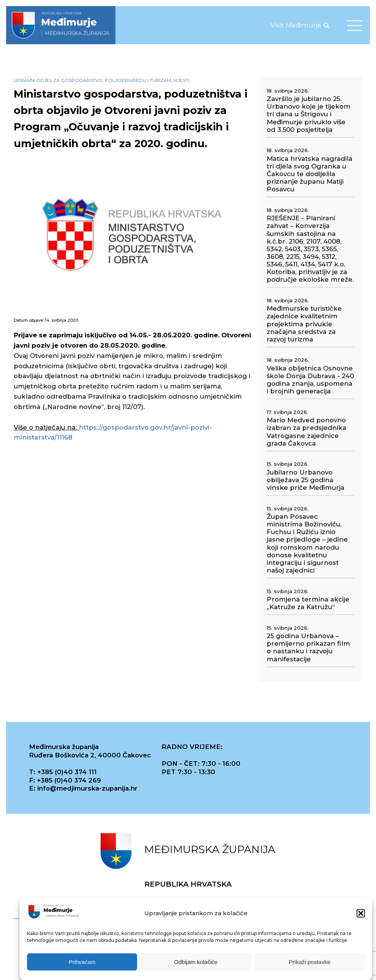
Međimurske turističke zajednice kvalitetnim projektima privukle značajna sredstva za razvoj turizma (304, 324)
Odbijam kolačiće (196, 962)
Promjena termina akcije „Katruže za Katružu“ (308, 603)
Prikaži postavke (310, 962)
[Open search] (326, 25)
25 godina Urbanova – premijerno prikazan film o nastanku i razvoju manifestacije (308, 647)
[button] (361, 913)
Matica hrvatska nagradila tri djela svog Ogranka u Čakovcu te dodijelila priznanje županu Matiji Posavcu (310, 174)
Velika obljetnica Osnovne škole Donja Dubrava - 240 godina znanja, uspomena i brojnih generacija (310, 380)
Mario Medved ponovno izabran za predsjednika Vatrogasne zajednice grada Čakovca (306, 431)
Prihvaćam (82, 962)
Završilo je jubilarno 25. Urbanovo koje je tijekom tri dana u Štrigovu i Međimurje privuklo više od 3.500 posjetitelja (309, 114)
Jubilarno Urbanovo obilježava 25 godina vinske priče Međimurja (306, 480)
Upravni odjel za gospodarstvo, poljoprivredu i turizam (92, 80)
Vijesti (181, 80)
